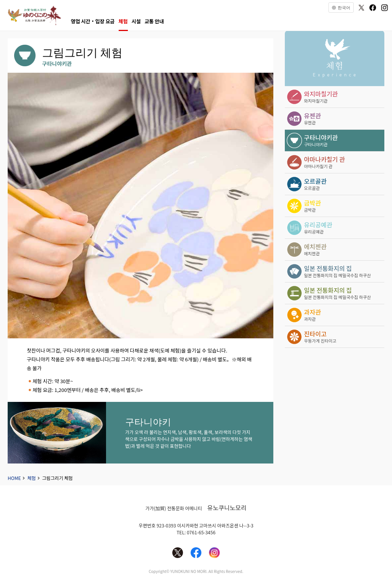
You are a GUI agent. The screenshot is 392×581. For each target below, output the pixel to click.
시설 (136, 21)
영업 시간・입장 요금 (93, 21)
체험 (123, 21)
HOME (14, 478)
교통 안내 (154, 21)
